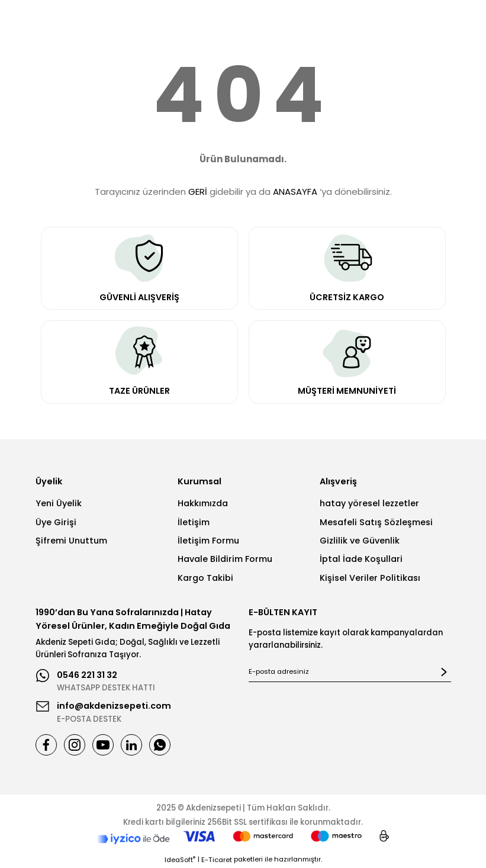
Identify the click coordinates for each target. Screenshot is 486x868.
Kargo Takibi (205, 578)
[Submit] (444, 672)
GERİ (198, 192)
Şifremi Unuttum (71, 541)
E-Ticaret (217, 860)
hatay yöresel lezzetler (369, 503)
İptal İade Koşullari (361, 559)
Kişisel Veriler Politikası (370, 578)
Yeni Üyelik (59, 503)
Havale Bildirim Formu (225, 559)
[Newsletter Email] (350, 672)
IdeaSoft (180, 860)
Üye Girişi (56, 522)
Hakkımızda (203, 503)
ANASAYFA (295, 192)
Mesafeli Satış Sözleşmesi (376, 522)
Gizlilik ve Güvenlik (360, 541)
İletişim (194, 522)
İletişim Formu (208, 541)
